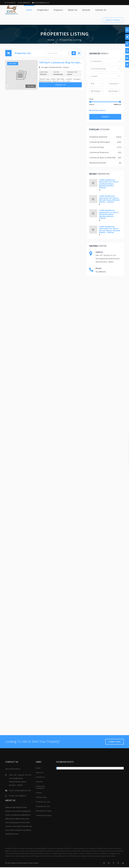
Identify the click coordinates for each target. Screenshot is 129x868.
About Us (73, 10)
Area (91, 99)
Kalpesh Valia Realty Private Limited (25, 864)
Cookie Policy (41, 798)
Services (86, 10)
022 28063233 (24, 3)
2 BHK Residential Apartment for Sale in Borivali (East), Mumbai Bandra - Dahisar (109, 199)
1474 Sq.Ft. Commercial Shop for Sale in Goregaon (66, 62)
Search (105, 117)
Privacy (39, 793)
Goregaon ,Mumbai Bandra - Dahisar (54, 67)
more (68, 81)
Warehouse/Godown (98, 163)
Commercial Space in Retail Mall (102, 158)
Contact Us (101, 10)
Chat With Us (10, 3)
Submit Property (113, 20)
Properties (43, 10)
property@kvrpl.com (41, 3)
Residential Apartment (98, 137)
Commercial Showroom (99, 152)
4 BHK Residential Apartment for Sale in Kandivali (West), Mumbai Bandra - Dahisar (109, 184)
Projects (58, 10)
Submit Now (114, 742)
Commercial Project (44, 816)
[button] (105, 61)
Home (29, 10)
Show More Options (97, 110)
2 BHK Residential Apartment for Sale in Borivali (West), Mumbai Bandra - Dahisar (110, 229)
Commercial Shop (97, 147)
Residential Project (44, 812)
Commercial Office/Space (100, 142)
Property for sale (43, 803)
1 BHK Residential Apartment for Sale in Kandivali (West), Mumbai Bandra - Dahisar (109, 214)
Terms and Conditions (40, 788)
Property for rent (43, 807)
